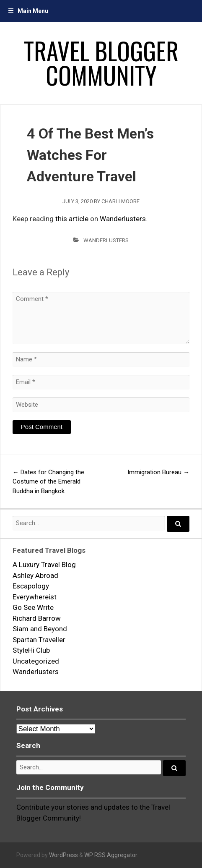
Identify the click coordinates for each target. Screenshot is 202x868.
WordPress (63, 855)
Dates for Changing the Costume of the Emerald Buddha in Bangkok (48, 482)
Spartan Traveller (39, 640)
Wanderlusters (123, 219)
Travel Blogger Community (101, 63)
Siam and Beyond (40, 629)
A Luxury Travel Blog (44, 565)
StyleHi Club (31, 650)
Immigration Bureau (158, 472)
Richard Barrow (37, 618)
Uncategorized (36, 661)
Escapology (31, 586)
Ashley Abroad (35, 575)
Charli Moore (120, 201)
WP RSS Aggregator (111, 855)
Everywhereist (35, 597)
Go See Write (33, 607)
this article (72, 219)
